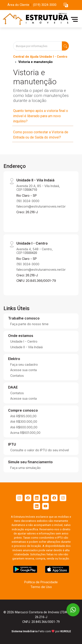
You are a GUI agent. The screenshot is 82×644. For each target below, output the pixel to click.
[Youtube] (45, 498)
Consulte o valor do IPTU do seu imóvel (40, 450)
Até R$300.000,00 (24, 422)
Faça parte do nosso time (29, 324)
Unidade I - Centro (24, 341)
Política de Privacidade (41, 582)
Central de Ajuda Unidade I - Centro (40, 57)
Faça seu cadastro (24, 364)
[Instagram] (19, 498)
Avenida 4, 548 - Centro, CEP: (35, 251)
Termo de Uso (41, 587)
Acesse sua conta (24, 370)
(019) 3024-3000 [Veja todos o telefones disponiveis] (45, 5)
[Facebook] (28, 498)
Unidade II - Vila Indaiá (26, 347)
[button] (66, 5)
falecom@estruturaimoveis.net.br (41, 206)
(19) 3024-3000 (28, 201)
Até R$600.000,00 (24, 427)
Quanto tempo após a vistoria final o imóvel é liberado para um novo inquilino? (41, 116)
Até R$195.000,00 (23, 416)
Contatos (17, 376)
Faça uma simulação (25, 468)
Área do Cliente (18, 5)
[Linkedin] (37, 498)
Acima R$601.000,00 (25, 433)
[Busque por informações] (38, 46)
